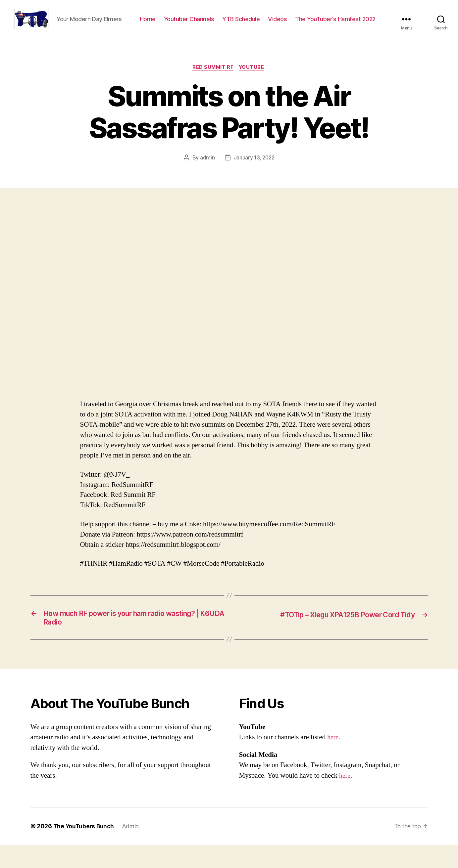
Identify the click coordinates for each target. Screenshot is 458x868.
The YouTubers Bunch (85, 849)
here (333, 760)
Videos (366, 24)
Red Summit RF (213, 88)
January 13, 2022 (254, 179)
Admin (132, 849)
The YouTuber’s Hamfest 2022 (335, 34)
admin (206, 179)
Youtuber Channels (278, 24)
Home (236, 24)
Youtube (253, 88)
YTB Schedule (330, 24)
